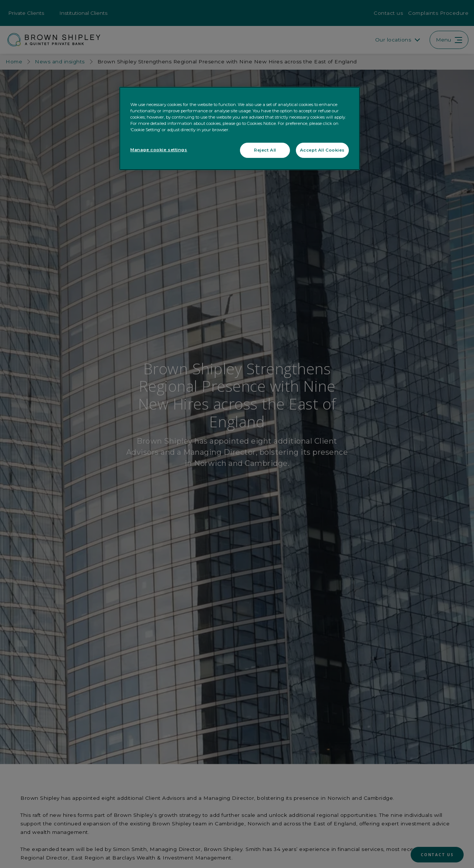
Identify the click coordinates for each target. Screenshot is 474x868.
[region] (240, 128)
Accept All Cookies (322, 150)
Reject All (265, 150)
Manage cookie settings (159, 150)
